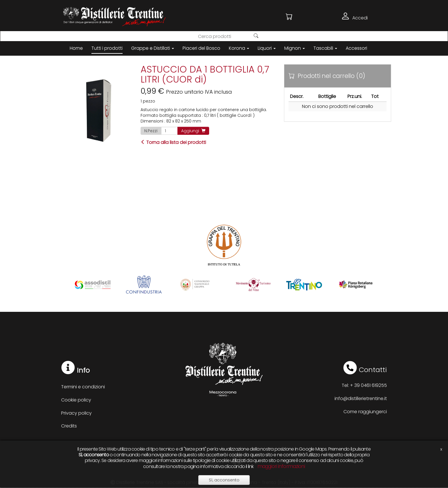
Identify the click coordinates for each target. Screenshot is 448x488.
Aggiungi (193, 131)
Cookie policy (76, 400)
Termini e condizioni (83, 387)
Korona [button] (239, 48)
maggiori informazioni (281, 466)
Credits (69, 426)
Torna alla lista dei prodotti (173, 142)
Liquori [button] (267, 48)
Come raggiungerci (365, 412)
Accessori (356, 48)
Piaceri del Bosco (201, 48)
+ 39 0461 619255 (368, 385)
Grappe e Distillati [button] (153, 48)
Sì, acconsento (224, 480)
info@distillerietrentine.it (361, 398)
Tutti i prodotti (107, 48)
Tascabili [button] (325, 48)
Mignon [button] (295, 48)
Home (76, 48)
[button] (289, 17)
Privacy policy (76, 413)
